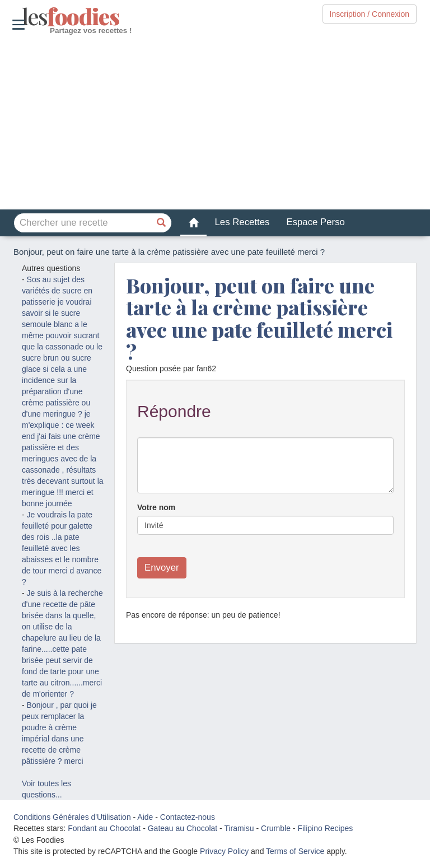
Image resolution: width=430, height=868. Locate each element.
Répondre (174, 411)
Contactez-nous (188, 817)
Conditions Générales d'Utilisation (72, 817)
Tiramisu (239, 828)
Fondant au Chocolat (104, 828)
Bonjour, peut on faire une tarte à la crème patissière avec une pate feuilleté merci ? (259, 318)
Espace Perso (315, 222)
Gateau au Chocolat (183, 828)
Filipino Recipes (325, 828)
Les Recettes (242, 222)
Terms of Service (295, 851)
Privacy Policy (224, 851)
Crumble (276, 828)
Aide (145, 817)
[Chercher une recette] (162, 223)
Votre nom (156, 507)
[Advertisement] (215, 123)
